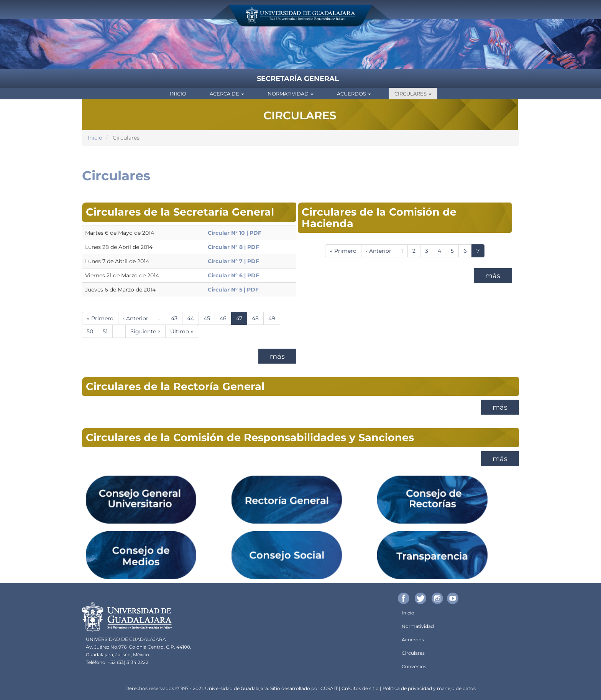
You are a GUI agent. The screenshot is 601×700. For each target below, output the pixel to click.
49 (274, 318)
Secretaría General (298, 79)
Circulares (413, 94)
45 (209, 318)
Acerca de (227, 94)
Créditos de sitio (360, 688)
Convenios (414, 666)
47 (242, 320)
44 (193, 318)
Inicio (178, 94)
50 (92, 331)
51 (108, 331)
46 (226, 318)
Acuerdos (354, 94)
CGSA (327, 688)
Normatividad (291, 94)
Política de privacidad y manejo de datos (429, 688)
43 (177, 318)
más (277, 356)
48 (258, 318)
